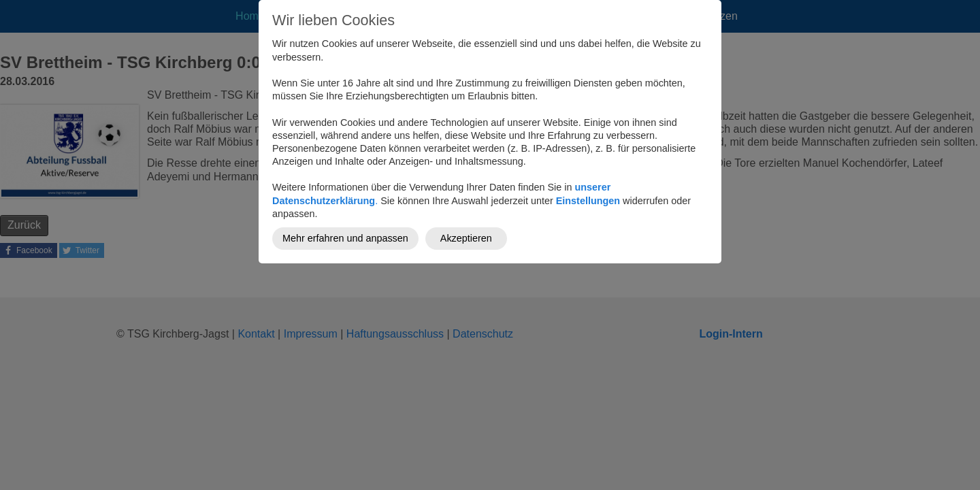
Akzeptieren (466, 238)
